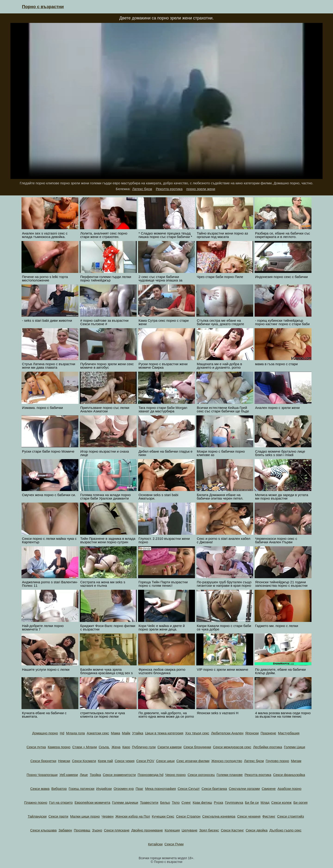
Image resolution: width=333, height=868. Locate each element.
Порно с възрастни (43, 7)
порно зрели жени (201, 189)
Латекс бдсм (142, 189)
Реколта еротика (169, 189)
